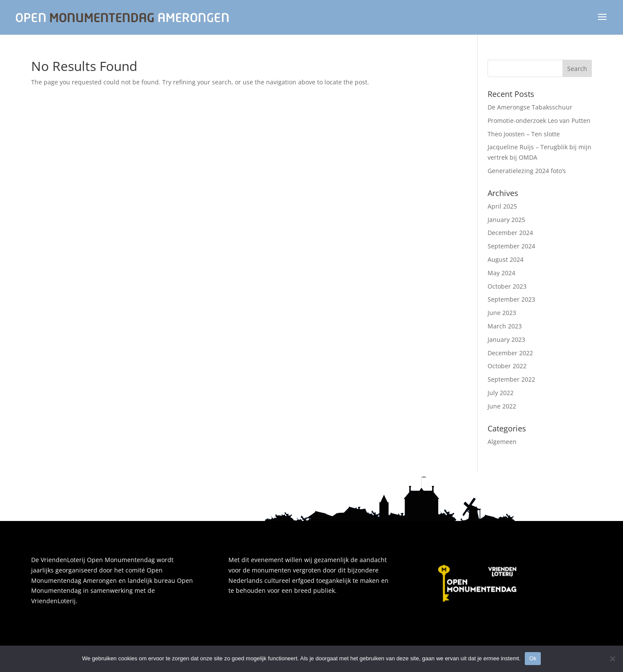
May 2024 (501, 273)
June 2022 (502, 406)
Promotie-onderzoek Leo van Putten (539, 121)
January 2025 (506, 220)
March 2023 (505, 326)
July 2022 (501, 393)
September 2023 (511, 299)
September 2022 (511, 379)
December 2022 (510, 353)
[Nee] (612, 659)
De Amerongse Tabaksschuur (530, 107)
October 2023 (507, 286)
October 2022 (507, 366)
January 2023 (506, 339)
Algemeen (502, 442)
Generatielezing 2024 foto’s (527, 171)
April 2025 (502, 206)
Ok (533, 658)
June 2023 (502, 313)
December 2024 (510, 233)
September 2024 (511, 246)
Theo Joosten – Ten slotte (524, 134)
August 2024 (506, 259)
